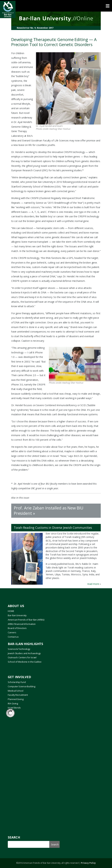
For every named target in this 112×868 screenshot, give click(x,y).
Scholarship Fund (17, 682)
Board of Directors (17, 628)
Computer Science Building (21, 686)
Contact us (13, 637)
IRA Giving (13, 703)
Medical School (15, 691)
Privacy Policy (88, 863)
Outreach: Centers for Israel (22, 657)
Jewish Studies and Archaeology (24, 653)
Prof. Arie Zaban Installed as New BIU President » (49, 511)
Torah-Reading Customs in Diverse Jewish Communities (53, 528)
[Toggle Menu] (56, 6)
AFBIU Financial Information (22, 624)
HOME (11, 611)
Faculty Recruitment (18, 695)
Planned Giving (16, 699)
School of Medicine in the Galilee (25, 662)
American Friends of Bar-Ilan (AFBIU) (26, 620)
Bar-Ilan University (17, 615)
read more (93, 584)
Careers (12, 632)
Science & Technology (19, 649)
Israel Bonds (14, 708)
